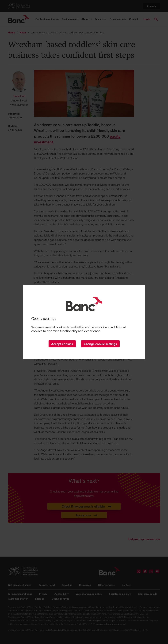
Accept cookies (62, 344)
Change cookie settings (100, 344)
